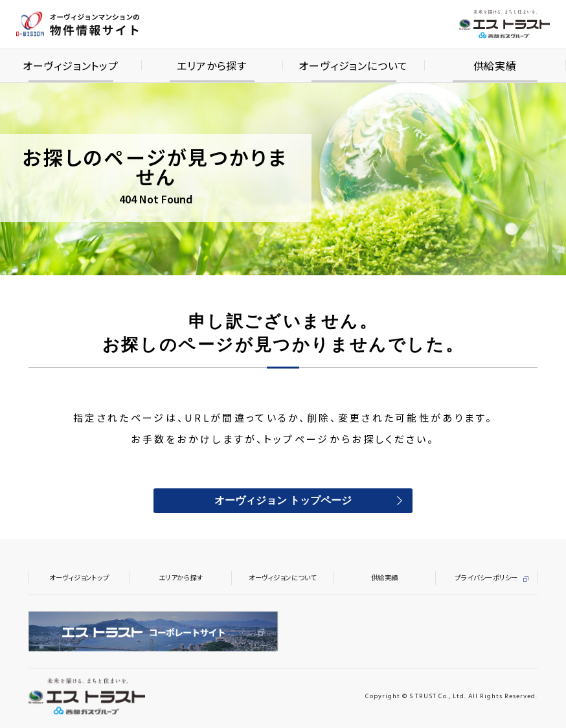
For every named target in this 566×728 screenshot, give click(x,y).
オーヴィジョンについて (283, 577)
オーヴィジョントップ (79, 577)
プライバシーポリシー (486, 577)
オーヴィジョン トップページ (283, 501)
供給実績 (385, 577)
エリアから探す (181, 577)
